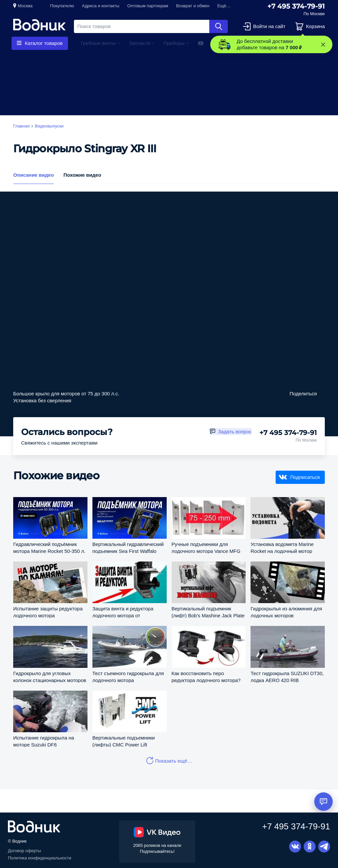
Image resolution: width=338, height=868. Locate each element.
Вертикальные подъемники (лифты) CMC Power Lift (124, 741)
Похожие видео (82, 175)
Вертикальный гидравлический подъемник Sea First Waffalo (128, 547)
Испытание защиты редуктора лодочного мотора (48, 612)
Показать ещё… (174, 761)
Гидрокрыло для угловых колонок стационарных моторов (50, 677)
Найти (219, 26)
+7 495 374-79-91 (296, 6)
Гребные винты (98, 43)
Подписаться (305, 477)
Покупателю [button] (62, 6)
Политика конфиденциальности (40, 858)
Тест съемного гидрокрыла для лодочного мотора (128, 677)
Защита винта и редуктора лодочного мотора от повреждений (123, 612)
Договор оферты (24, 851)
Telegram (324, 847)
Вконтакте (295, 847)
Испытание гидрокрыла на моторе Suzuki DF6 (44, 741)
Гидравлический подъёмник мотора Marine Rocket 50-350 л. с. (49, 547)
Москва (25, 6)
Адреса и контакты (101, 6)
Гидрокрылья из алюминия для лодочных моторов (286, 612)
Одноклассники (310, 847)
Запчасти (140, 43)
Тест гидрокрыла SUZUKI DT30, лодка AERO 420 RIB (287, 677)
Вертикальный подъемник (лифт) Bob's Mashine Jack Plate (208, 612)
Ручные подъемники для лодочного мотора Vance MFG (206, 547)
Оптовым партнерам (148, 6)
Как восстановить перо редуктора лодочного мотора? (206, 677)
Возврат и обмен (193, 6)
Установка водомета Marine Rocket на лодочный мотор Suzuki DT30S (282, 547)
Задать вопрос (235, 432)
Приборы (174, 43)
